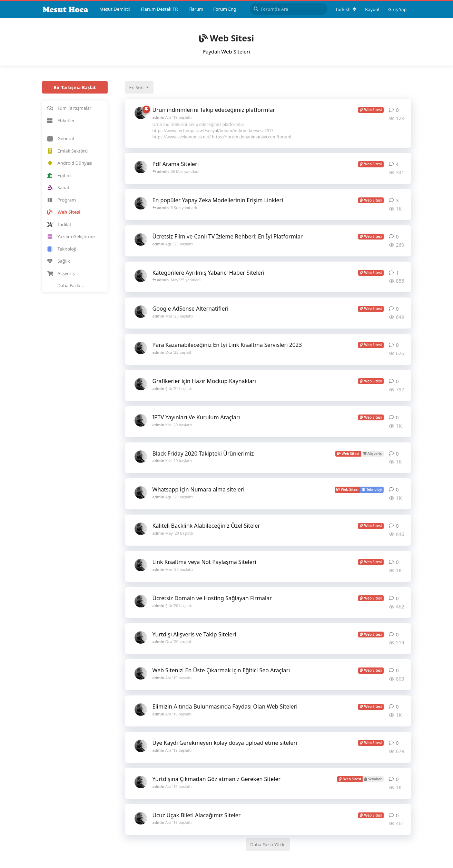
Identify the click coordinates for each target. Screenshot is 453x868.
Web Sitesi (64, 212)
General (61, 138)
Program (62, 200)
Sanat (58, 187)
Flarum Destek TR (159, 9)
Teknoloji (62, 249)
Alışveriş (61, 273)
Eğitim (59, 175)
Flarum (196, 9)
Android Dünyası (70, 163)
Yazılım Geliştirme (71, 236)
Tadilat (59, 224)
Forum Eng (225, 9)
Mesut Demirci (115, 9)
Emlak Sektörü (68, 151)
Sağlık (59, 261)
